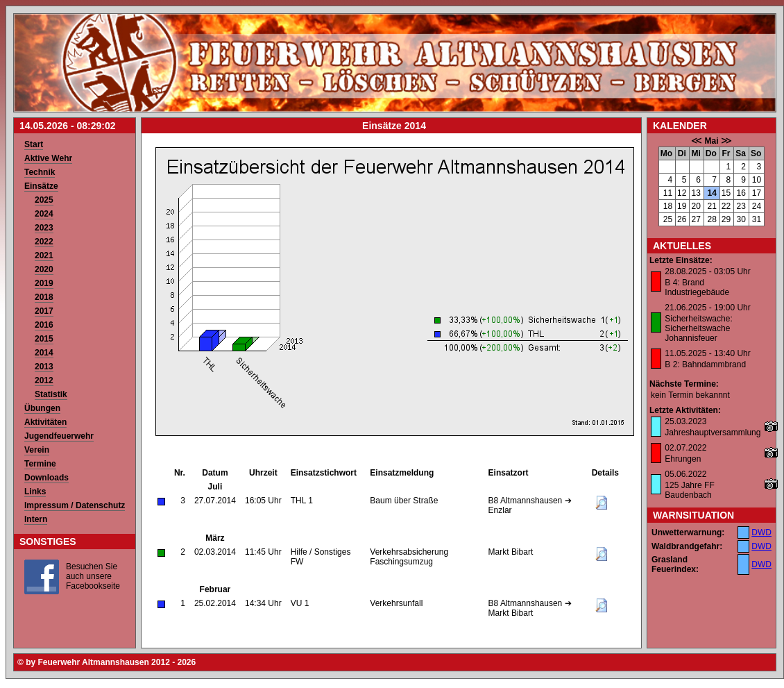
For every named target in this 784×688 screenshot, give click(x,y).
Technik (40, 172)
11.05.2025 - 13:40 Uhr (707, 353)
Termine (40, 464)
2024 (44, 214)
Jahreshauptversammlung (713, 433)
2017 (44, 311)
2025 (44, 200)
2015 (44, 339)
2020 (44, 269)
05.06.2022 (685, 474)
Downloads (46, 478)
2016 (44, 325)
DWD (761, 532)
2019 (44, 283)
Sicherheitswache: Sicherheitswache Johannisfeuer (698, 328)
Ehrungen (683, 459)
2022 (44, 242)
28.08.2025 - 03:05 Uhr (707, 271)
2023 (44, 228)
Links (35, 492)
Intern (36, 519)
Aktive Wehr (48, 158)
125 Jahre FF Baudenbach (689, 490)
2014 (44, 353)
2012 (44, 380)
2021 (44, 255)
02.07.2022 (685, 448)
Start (34, 144)
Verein (37, 450)
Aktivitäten (45, 422)
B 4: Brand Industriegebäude (697, 287)
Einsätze (41, 186)
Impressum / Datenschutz (75, 505)
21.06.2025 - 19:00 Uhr (707, 308)
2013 (44, 367)
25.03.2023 (685, 421)
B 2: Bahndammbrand (705, 364)
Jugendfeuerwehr (59, 436)
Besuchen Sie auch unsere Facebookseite (93, 576)
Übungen (42, 408)
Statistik (51, 394)
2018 (44, 297)
